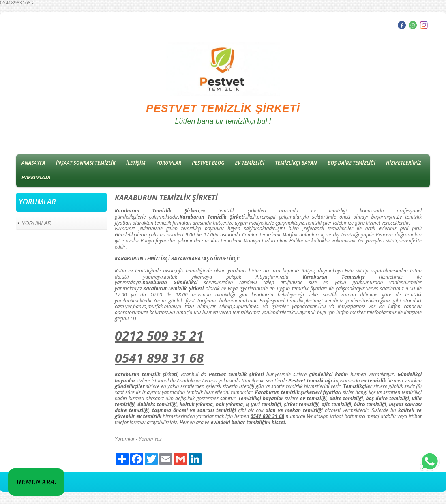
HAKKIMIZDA (36, 177)
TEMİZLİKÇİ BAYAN (296, 163)
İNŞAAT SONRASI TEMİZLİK (86, 163)
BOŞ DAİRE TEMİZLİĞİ (352, 163)
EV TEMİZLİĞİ (250, 163)
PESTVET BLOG (208, 163)
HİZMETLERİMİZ (404, 163)
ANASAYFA (33, 163)
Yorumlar (125, 439)
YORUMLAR (169, 163)
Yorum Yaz (150, 439)
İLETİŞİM (136, 163)
